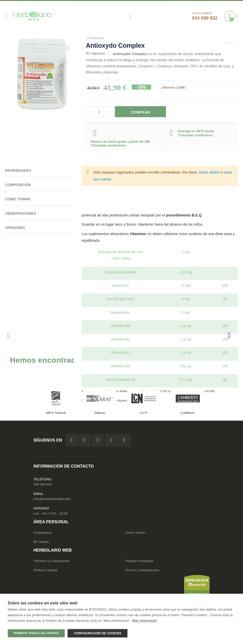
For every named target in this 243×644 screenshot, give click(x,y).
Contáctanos (43, 534)
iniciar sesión (209, 173)
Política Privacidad (139, 562)
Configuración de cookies (98, 633)
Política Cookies (45, 571)
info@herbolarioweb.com (52, 500)
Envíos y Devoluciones (142, 571)
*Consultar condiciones (108, 146)
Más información (145, 621)
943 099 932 (43, 485)
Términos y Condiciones (51, 562)
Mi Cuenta (41, 543)
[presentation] (229, 336)
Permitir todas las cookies (36, 633)
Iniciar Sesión (135, 534)
